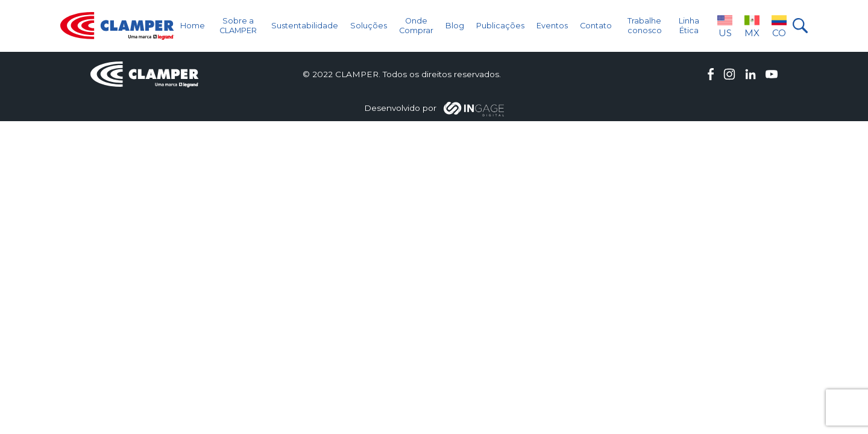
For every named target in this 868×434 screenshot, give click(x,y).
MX (752, 26)
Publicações (500, 26)
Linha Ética (689, 25)
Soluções (369, 26)
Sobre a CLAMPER (238, 25)
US (725, 26)
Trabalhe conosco (645, 25)
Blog (455, 26)
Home (193, 26)
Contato (596, 26)
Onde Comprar (416, 25)
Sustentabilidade (305, 26)
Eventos (552, 26)
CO (779, 26)
